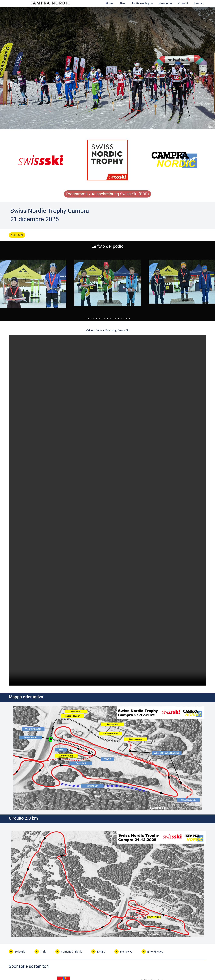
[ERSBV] (93, 952)
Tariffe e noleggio (142, 3)
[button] (3, 285)
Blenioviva (126, 952)
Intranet (199, 3)
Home (110, 3)
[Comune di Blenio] (57, 952)
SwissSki (20, 952)
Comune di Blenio (72, 952)
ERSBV (101, 952)
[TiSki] (37, 952)
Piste (123, 3)
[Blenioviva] (116, 952)
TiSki (43, 952)
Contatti (183, 3)
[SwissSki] (11, 952)
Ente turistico (155, 952)
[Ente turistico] (144, 952)
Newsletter (165, 3)
